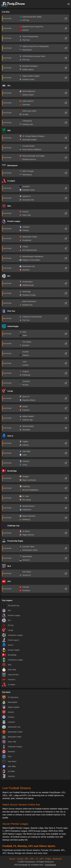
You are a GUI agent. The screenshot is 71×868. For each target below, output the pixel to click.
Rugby (48, 859)
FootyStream (50, 865)
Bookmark (57, 859)
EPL (32, 859)
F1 (37, 859)
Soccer (12, 859)
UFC (42, 859)
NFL (27, 859)
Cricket (20, 859)
